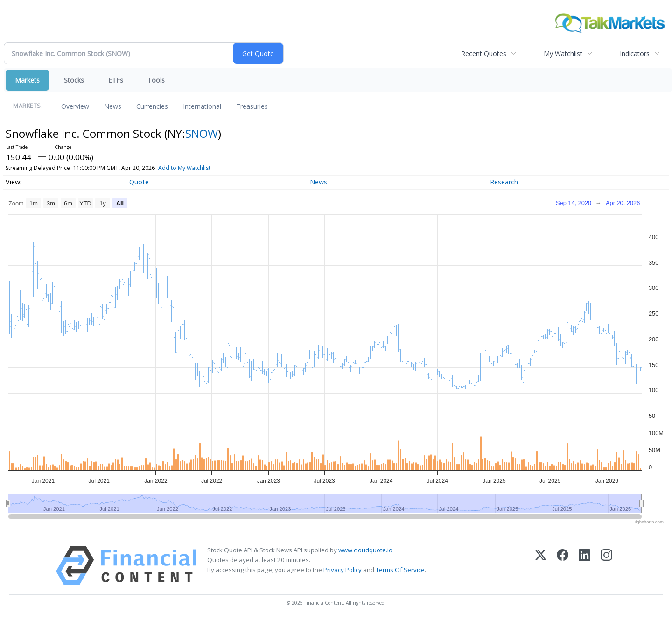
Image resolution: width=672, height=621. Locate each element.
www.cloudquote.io (365, 550)
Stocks (74, 80)
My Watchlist (563, 53)
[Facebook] (563, 566)
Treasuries (252, 106)
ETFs (116, 80)
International (202, 106)
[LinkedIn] (584, 566)
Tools (156, 80)
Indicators (635, 53)
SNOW (202, 133)
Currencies (152, 106)
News (113, 106)
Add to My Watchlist (198, 168)
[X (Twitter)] (541, 566)
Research (504, 182)
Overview (75, 106)
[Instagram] (606, 566)
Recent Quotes (484, 53)
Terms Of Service (400, 570)
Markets (27, 80)
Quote (139, 182)
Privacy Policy (343, 570)
